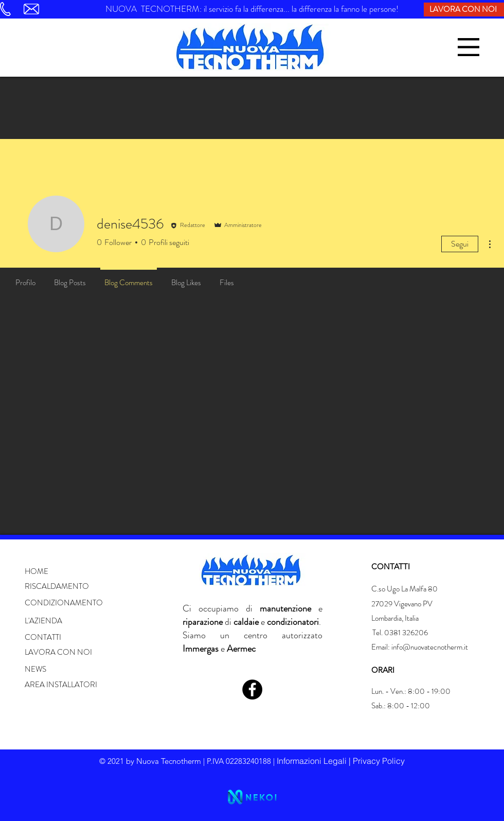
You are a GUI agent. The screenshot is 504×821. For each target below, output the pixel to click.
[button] (469, 47)
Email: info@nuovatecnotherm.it (420, 647)
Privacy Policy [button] (379, 761)
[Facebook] (252, 689)
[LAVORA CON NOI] (464, 10)
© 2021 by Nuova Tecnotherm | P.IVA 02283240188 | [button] (188, 761)
